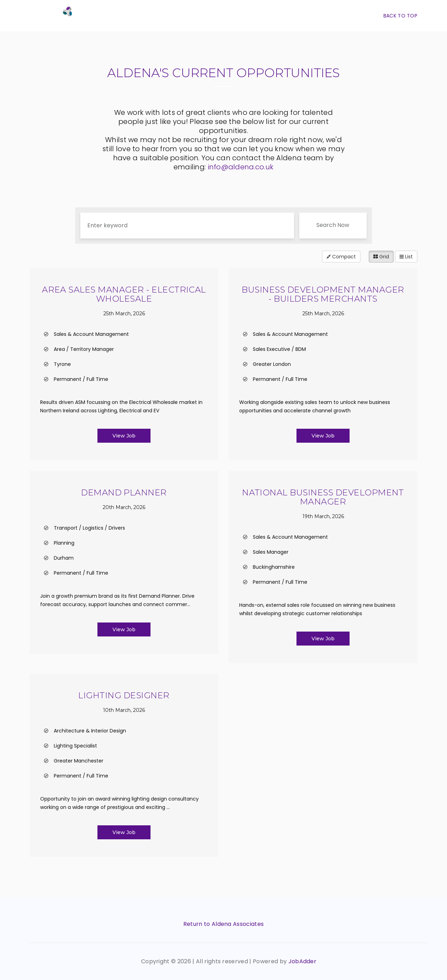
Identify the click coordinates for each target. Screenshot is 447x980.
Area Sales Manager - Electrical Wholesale (124, 294)
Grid (381, 257)
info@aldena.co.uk (241, 167)
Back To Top (400, 16)
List (406, 257)
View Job (124, 436)
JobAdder (303, 961)
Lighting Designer (124, 695)
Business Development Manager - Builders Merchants (323, 294)
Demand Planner (124, 492)
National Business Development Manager (323, 497)
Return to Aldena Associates (224, 924)
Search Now (333, 225)
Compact (341, 257)
